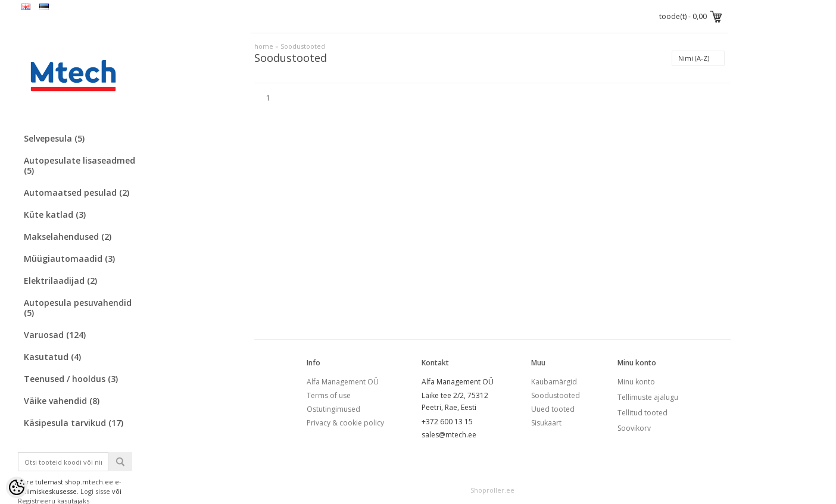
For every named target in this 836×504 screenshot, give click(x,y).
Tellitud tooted (642, 413)
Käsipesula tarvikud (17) (74, 423)
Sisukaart (546, 423)
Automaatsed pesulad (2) (77, 192)
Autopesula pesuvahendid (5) (78, 308)
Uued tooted (553, 409)
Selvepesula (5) (54, 138)
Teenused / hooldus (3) (71, 379)
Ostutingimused (333, 409)
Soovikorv (634, 428)
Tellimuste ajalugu (648, 397)
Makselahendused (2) (68, 237)
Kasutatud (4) (52, 357)
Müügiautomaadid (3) (69, 259)
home (264, 46)
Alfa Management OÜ (343, 382)
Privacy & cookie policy (345, 423)
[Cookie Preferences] (17, 487)
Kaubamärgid (554, 382)
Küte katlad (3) (55, 215)
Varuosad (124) (55, 335)
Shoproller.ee (492, 490)
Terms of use (329, 395)
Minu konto (636, 382)
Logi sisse (95, 491)
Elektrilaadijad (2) (60, 281)
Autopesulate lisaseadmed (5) (79, 165)
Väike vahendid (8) (62, 401)
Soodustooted (303, 46)
